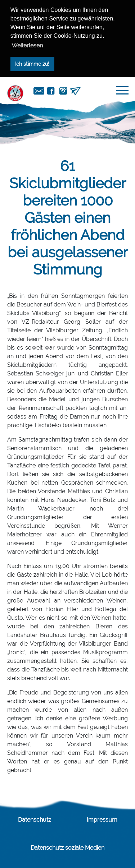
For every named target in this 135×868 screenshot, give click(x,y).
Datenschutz (35, 820)
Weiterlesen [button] (27, 45)
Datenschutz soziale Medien (67, 848)
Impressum (102, 820)
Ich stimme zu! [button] (32, 64)
